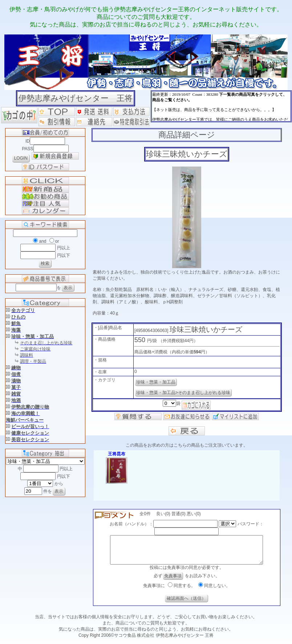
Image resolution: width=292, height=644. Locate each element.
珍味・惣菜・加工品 (156, 382)
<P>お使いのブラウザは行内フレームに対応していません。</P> (221, 106)
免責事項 (173, 581)
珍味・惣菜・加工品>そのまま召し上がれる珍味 (183, 393)
